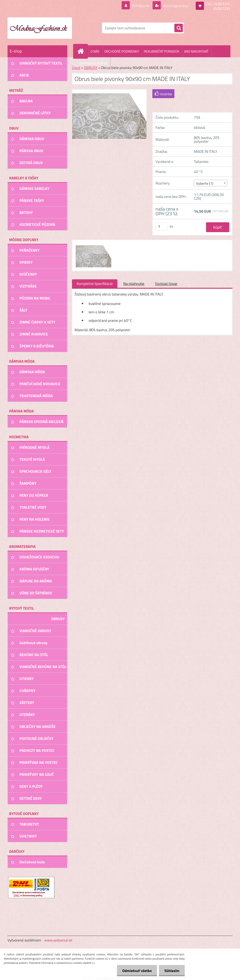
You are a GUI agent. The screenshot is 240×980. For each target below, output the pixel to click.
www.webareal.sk (58, 940)
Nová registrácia (175, 6)
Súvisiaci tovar (166, 284)
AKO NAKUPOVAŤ (196, 51)
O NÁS (95, 51)
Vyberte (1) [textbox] (205, 183)
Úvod (76, 68)
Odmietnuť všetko (135, 971)
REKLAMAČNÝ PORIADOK (162, 51)
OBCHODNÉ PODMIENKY (122, 51)
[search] (179, 28)
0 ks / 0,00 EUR (217, 4)
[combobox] (211, 183)
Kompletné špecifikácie (95, 284)
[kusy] (161, 226)
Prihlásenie (141, 6)
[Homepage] (82, 51)
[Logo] (40, 28)
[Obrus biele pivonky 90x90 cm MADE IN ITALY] (93, 244)
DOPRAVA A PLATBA (94, 63)
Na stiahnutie (134, 284)
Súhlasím (171, 971)
